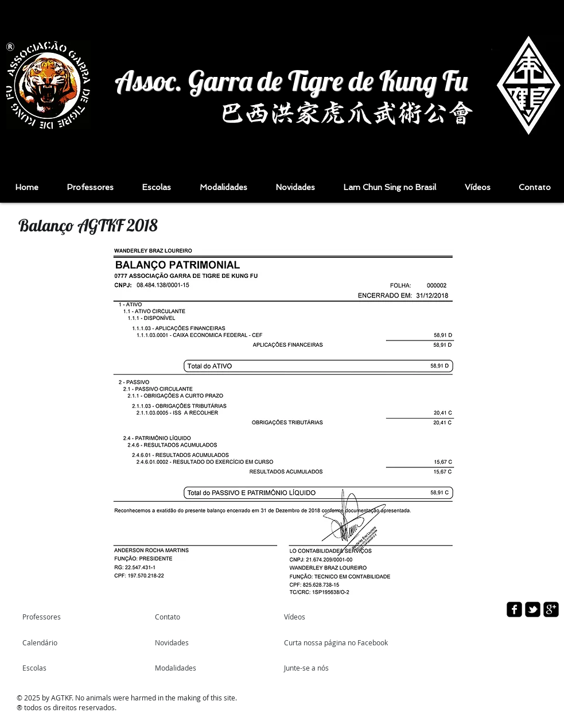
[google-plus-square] (551, 609)
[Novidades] (188, 642)
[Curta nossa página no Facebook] (337, 642)
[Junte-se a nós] (315, 668)
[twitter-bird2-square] (533, 609)
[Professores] (66, 617)
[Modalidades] (186, 668)
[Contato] (182, 617)
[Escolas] (52, 668)
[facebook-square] (514, 609)
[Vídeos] (311, 617)
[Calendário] (55, 642)
